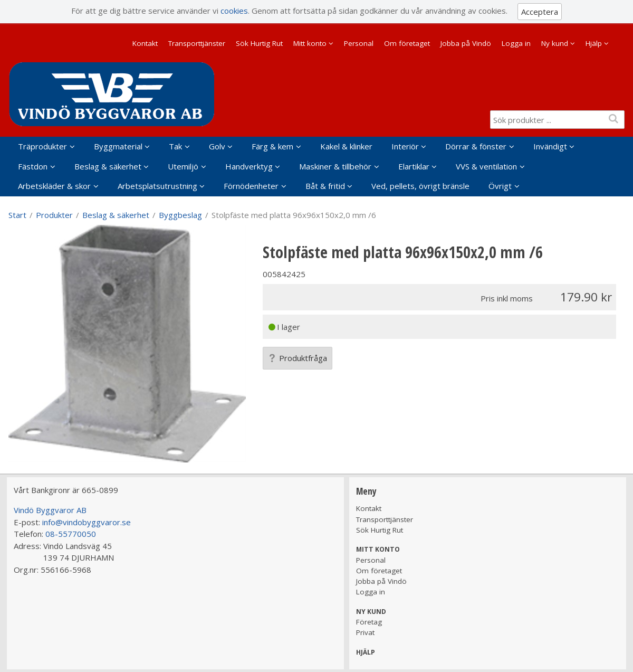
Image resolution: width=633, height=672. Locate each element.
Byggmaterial (118, 146)
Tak (175, 146)
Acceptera (540, 12)
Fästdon (33, 166)
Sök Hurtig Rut (259, 43)
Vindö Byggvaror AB (50, 510)
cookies (234, 11)
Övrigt (500, 186)
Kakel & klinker (346, 146)
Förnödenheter (251, 186)
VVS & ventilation (486, 166)
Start (17, 215)
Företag (369, 622)
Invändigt (550, 146)
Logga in (516, 43)
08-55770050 (71, 534)
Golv (217, 146)
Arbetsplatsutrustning (157, 186)
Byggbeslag (180, 215)
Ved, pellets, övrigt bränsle (420, 186)
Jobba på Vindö (466, 43)
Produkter (54, 215)
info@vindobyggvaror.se (87, 522)
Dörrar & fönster (476, 146)
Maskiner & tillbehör (335, 166)
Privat (365, 632)
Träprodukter (42, 146)
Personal (359, 43)
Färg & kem (272, 146)
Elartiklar (414, 166)
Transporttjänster (197, 43)
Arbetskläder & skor (54, 186)
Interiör (405, 146)
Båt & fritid (325, 186)
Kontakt (145, 43)
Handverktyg (249, 166)
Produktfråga (298, 358)
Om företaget (407, 43)
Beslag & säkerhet (108, 166)
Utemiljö (183, 166)
